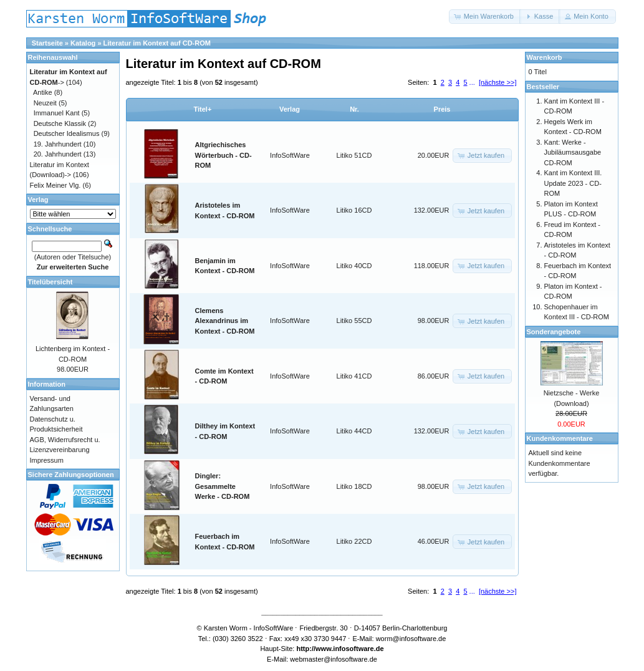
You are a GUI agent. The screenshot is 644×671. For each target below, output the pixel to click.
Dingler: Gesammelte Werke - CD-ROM (223, 486)
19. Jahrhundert (58, 144)
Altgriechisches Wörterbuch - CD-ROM (223, 155)
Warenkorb (545, 57)
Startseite (47, 43)
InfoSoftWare (290, 155)
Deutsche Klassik (60, 123)
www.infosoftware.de (350, 649)
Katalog (83, 43)
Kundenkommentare (560, 438)
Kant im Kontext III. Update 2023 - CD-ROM (573, 183)
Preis (442, 109)
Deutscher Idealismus (67, 133)
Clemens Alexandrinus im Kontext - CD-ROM (225, 321)
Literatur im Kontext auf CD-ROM (157, 43)
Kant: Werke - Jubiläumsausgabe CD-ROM (573, 152)
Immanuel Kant (57, 113)
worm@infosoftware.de (411, 639)
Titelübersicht (50, 282)
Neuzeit (45, 103)
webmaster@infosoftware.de (334, 659)
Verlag (290, 109)
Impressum (47, 460)
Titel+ (203, 109)
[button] (485, 17)
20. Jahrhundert (58, 154)
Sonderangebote (554, 332)
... (472, 82)
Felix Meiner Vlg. (55, 185)
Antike (43, 92)
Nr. (354, 109)
